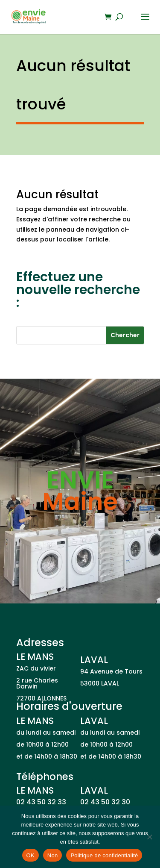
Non (53, 855)
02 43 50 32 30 (105, 802)
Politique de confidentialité (104, 855)
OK (31, 855)
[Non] (149, 837)
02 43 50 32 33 (41, 802)
